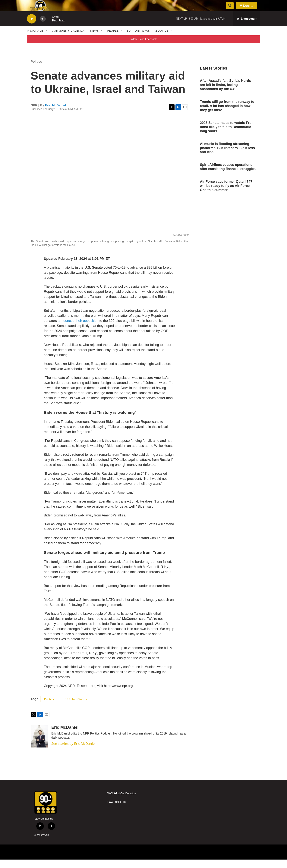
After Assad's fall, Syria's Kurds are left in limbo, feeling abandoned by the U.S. (225, 93)
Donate (251, 10)
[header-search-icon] (232, 10)
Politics (36, 70)
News (95, 39)
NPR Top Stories (76, 708)
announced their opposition (78, 329)
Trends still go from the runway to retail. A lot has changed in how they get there (227, 114)
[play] (32, 27)
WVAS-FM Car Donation (122, 802)
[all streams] (247, 27)
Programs (35, 39)
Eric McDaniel (56, 114)
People (113, 39)
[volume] (43, 27)
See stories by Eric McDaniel (73, 752)
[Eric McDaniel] (39, 745)
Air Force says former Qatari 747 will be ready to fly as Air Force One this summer (226, 194)
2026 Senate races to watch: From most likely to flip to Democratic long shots (227, 135)
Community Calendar (69, 39)
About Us (161, 39)
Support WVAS (138, 39)
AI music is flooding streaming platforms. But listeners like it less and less (227, 156)
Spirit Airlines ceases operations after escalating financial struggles (228, 175)
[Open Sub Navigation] (47, 39)
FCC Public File (117, 810)
